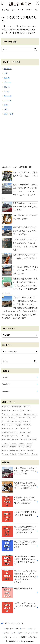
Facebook (6, 384)
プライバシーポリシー (11, 637)
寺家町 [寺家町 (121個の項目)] (22, 443)
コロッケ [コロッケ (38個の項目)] (17, 411)
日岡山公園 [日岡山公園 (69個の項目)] (15, 451)
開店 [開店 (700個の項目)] (28, 454)
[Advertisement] (20, 140)
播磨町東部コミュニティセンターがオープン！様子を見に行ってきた (25, 207)
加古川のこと (16, 641)
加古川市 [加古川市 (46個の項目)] (25, 429)
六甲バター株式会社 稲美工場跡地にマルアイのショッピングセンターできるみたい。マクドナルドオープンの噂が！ (19, 191)
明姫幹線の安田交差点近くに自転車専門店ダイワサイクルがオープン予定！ (25, 231)
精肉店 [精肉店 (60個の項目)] (6, 454)
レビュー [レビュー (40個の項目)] (27, 421)
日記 (6, 109)
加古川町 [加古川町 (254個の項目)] (26, 436)
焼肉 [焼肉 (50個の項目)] (24, 451)
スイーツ (8, 96)
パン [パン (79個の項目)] (5, 418)
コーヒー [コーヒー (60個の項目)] (7, 414)
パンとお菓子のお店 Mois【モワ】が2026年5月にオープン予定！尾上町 (25, 270)
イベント (29, 10)
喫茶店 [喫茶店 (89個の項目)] (14, 443)
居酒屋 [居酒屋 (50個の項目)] (6, 447)
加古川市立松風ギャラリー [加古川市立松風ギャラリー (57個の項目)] (12, 436)
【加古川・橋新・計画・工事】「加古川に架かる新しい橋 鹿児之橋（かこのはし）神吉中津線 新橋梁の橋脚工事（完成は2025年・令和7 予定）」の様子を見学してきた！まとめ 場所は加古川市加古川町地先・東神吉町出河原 (20, 308)
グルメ (7, 91)
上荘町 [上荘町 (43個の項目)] (19, 425)
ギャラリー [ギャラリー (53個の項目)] (7, 411)
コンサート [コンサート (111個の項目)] (27, 411)
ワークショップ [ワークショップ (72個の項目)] (9, 425)
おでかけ (8, 69)
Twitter (5, 377)
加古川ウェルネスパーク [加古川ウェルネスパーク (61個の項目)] (11, 429)
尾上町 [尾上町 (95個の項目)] (30, 443)
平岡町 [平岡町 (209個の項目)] (14, 447)
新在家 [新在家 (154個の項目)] (6, 451)
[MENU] (2, 3)
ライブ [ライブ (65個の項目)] (33, 418)
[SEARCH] (38, 3)
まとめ (7, 78)
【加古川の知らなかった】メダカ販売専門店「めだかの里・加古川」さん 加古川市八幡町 (25, 245)
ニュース (21, 10)
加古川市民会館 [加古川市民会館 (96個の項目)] (26, 432)
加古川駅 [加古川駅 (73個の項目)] (25, 440)
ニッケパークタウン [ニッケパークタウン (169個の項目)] (31, 414)
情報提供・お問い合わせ (29, 637)
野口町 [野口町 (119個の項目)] (14, 454)
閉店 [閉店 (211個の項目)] (21, 454)
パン (6, 105)
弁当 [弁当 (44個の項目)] (29, 447)
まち (13, 10)
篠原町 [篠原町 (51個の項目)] (31, 451)
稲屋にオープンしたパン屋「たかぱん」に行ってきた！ (25, 256)
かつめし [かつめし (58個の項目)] (7, 407)
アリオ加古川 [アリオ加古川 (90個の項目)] (17, 407)
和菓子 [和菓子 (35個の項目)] (34, 440)
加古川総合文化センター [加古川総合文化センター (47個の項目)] (11, 440)
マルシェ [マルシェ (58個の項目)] (13, 418)
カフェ (7, 87)
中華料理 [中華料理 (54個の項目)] (28, 425)
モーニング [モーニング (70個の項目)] (23, 418)
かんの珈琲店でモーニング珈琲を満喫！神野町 (25, 217)
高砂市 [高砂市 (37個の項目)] (36, 454)
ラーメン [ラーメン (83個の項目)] (7, 421)
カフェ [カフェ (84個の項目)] (27, 407)
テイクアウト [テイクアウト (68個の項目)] (17, 414)
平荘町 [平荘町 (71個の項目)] (22, 447)
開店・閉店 (5, 10)
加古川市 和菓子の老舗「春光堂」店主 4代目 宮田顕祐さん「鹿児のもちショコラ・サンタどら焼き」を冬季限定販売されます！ (20, 286)
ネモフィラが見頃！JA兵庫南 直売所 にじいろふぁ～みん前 (25, 174)
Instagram (6, 391)
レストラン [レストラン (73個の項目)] (17, 421)
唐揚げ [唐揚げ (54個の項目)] (6, 443)
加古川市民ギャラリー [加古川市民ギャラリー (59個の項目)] (11, 432)
